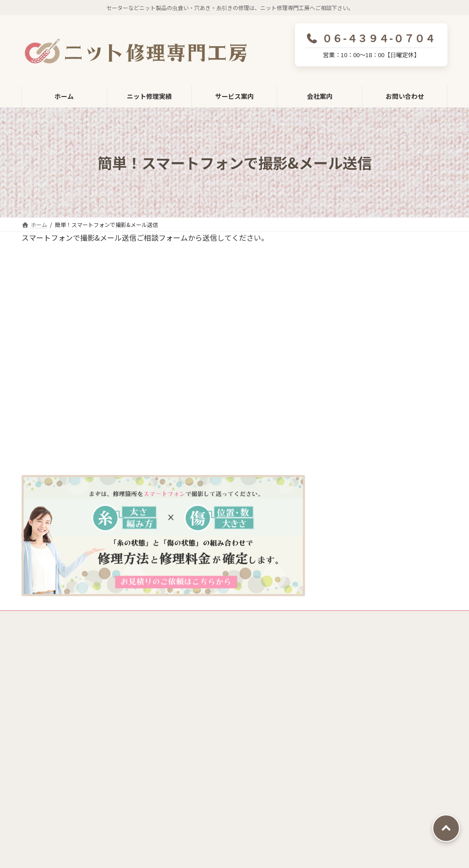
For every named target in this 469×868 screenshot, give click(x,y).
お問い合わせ (199, 819)
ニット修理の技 (202, 701)
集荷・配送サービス (360, 715)
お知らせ (339, 826)
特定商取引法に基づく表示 (136, 619)
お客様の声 (342, 806)
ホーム (189, 660)
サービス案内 (345, 660)
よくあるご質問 (349, 785)
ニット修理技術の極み (212, 742)
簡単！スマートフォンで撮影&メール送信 (383, 739)
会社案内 (192, 763)
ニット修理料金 (354, 679)
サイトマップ (204, 619)
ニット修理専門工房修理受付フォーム (234, 680)
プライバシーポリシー (58, 619)
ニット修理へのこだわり (215, 722)
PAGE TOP (446, 828)
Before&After (349, 765)
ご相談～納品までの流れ (366, 697)
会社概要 (198, 782)
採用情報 (198, 800)
